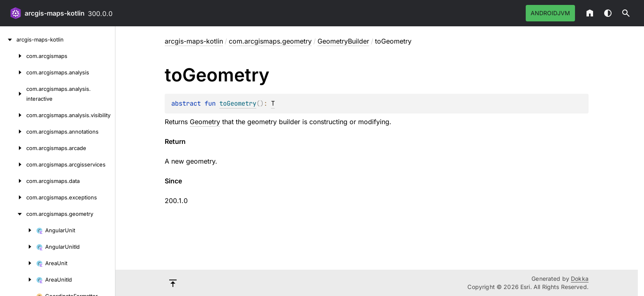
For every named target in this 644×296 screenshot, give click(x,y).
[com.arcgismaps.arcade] (13, 148)
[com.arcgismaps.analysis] (13, 72)
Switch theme (608, 13)
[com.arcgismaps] (13, 56)
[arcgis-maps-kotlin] (8, 39)
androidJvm (550, 13)
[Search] (626, 13)
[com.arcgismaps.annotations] (13, 132)
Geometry (205, 122)
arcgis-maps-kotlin (55, 13)
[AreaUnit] (18, 263)
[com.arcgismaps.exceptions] (13, 197)
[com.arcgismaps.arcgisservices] (13, 164)
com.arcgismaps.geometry (270, 41)
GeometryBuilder (343, 41)
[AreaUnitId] (18, 280)
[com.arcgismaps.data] (13, 181)
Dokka (580, 279)
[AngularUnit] (18, 230)
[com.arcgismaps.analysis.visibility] (13, 115)
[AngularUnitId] (18, 247)
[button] (626, 13)
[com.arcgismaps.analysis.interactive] (13, 94)
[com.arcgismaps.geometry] (13, 214)
